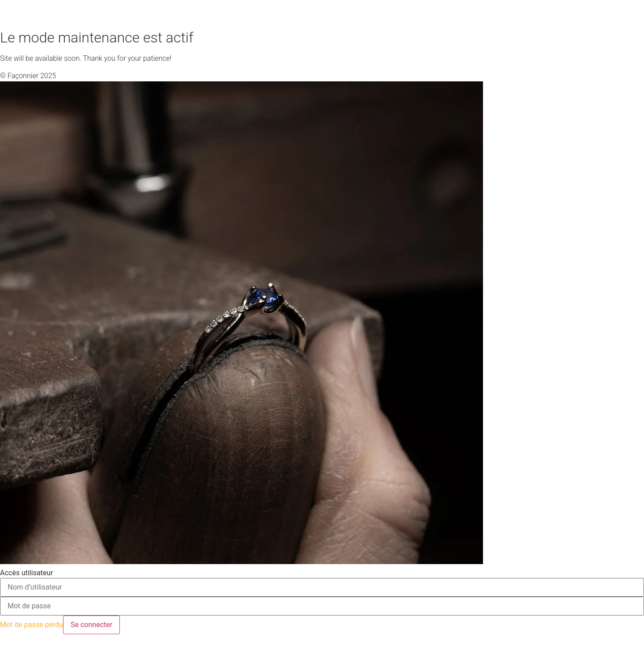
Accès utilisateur (27, 573)
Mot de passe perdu (32, 625)
